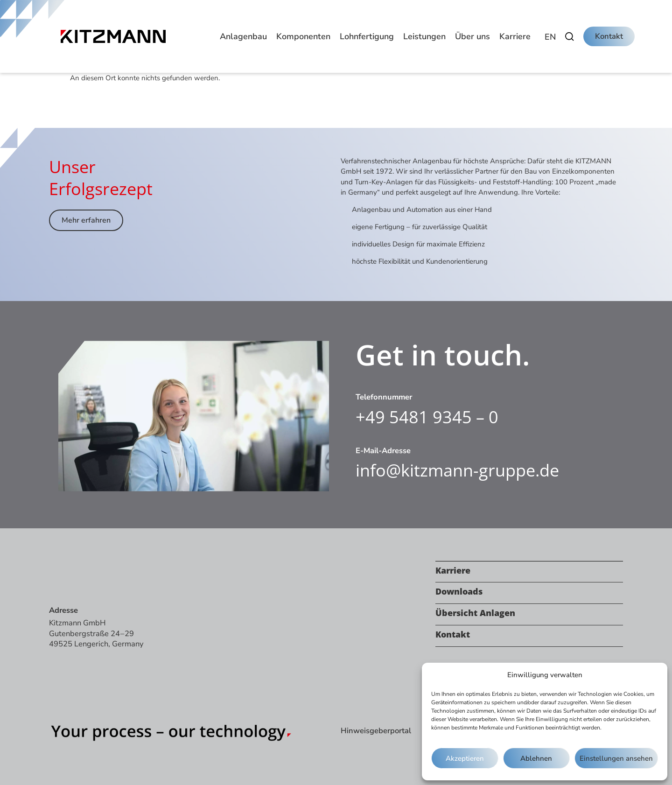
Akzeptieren (465, 758)
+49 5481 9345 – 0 (427, 417)
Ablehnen (536, 758)
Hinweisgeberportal (376, 731)
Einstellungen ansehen (616, 758)
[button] (243, 37)
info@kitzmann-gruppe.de (457, 470)
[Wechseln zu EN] (550, 37)
